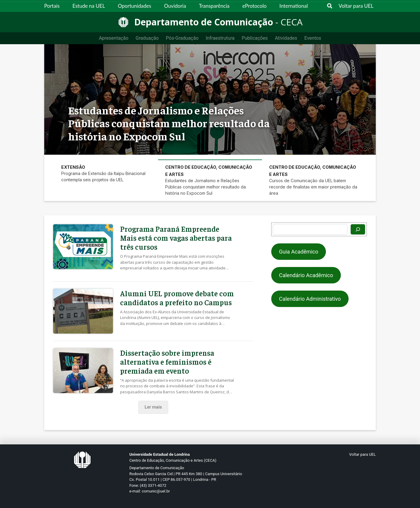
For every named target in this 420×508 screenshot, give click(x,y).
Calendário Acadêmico (306, 275)
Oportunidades (134, 6)
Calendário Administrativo (310, 299)
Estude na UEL (89, 6)
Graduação (147, 38)
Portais (52, 6)
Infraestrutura (220, 38)
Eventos (313, 38)
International (293, 6)
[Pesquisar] (358, 229)
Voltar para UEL (356, 6)
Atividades (286, 38)
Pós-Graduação (182, 38)
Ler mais (153, 407)
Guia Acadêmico (299, 252)
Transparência (214, 6)
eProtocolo (254, 6)
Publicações (255, 38)
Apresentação (114, 38)
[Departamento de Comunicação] (210, 22)
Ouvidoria (175, 6)
